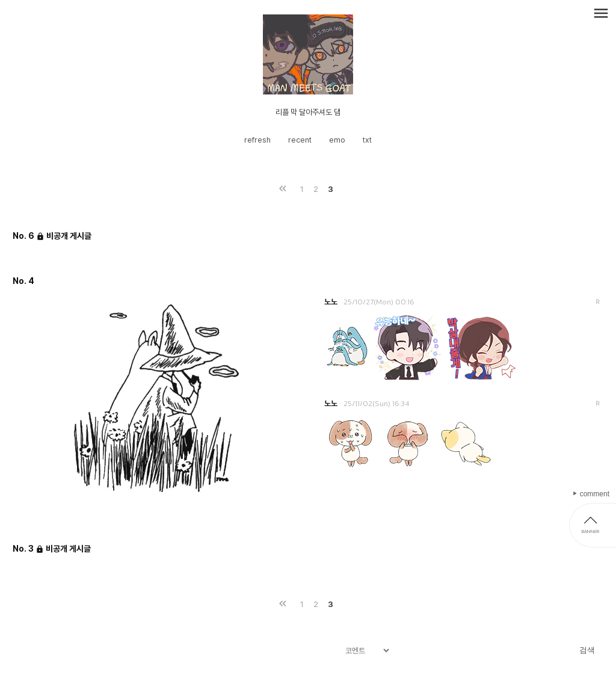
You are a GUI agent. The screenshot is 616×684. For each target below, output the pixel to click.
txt (367, 140)
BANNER (590, 531)
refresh (257, 140)
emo (337, 140)
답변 (597, 302)
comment (593, 494)
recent (300, 140)
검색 (587, 650)
